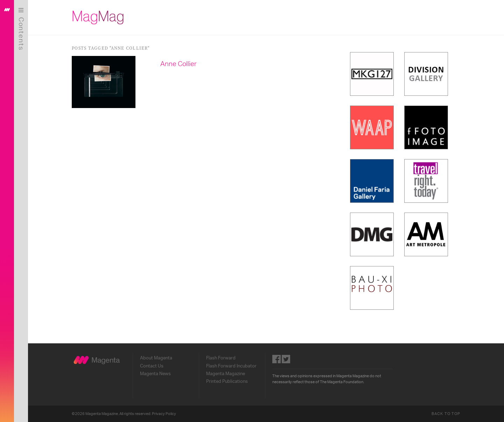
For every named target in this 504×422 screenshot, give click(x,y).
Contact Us (152, 366)
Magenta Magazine (226, 374)
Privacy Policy (164, 414)
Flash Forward (221, 358)
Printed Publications (227, 381)
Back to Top (446, 414)
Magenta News (155, 374)
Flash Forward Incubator (231, 366)
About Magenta (156, 358)
